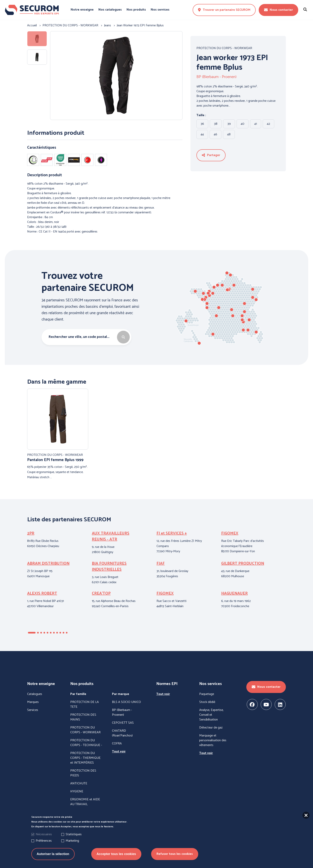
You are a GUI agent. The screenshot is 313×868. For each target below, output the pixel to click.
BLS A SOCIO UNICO (126, 702)
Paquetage (207, 694)
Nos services (160, 10)
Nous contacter (278, 10)
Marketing (72, 845)
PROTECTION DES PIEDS (83, 773)
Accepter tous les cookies (116, 859)
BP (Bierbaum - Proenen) (216, 77)
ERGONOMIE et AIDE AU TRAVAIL (85, 802)
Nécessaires (44, 839)
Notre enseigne (82, 10)
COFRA (117, 744)
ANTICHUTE (79, 784)
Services (33, 710)
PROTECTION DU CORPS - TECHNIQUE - (86, 743)
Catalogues (35, 694)
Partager (211, 155)
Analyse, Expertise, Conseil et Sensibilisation (211, 715)
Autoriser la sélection (53, 859)
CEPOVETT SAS (123, 723)
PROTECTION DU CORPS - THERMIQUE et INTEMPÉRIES (85, 758)
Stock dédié (207, 702)
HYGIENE (77, 792)
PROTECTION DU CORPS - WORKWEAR (224, 48)
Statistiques (74, 839)
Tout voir (119, 752)
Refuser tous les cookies (175, 859)
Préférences (44, 845)
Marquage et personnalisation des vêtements (213, 740)
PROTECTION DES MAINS (83, 717)
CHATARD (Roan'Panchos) (122, 733)
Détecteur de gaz (211, 728)
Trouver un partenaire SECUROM (224, 10)
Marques (33, 702)
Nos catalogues (110, 10)
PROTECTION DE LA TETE (85, 705)
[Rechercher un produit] (305, 10)
